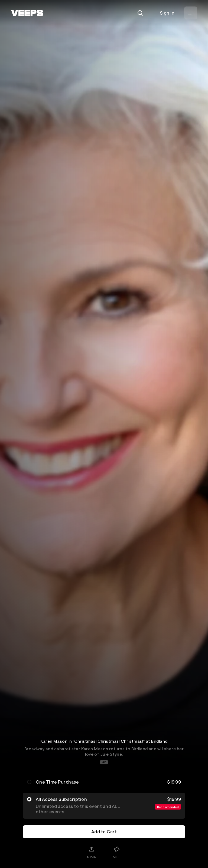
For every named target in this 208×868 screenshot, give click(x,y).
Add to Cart (104, 832)
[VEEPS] (27, 13)
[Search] (140, 13)
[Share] (92, 852)
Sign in (167, 13)
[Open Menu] (191, 13)
